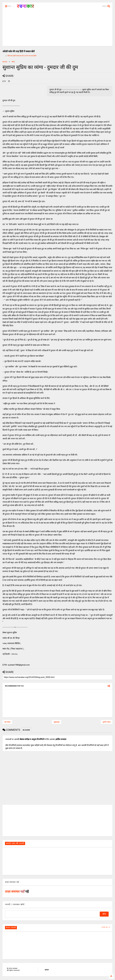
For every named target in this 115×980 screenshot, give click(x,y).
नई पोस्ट (7, 722)
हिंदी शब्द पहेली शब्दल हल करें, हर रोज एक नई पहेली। (22, 56)
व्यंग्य (13, 62)
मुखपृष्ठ (47, 970)
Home (5, 62)
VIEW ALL (106, 927)
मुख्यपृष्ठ (57, 722)
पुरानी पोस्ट (107, 722)
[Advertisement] (57, 29)
